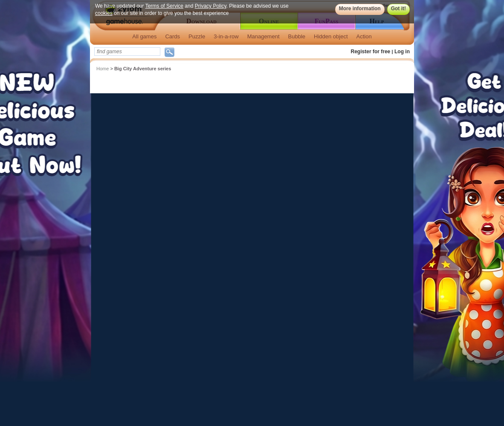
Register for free (371, 52)
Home (103, 69)
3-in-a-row (226, 36)
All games (144, 36)
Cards (172, 36)
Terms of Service (164, 6)
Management (264, 36)
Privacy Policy (211, 6)
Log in (402, 52)
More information (360, 9)
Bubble (297, 36)
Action (364, 36)
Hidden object (331, 36)
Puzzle (197, 36)
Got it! (398, 9)
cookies (104, 13)
